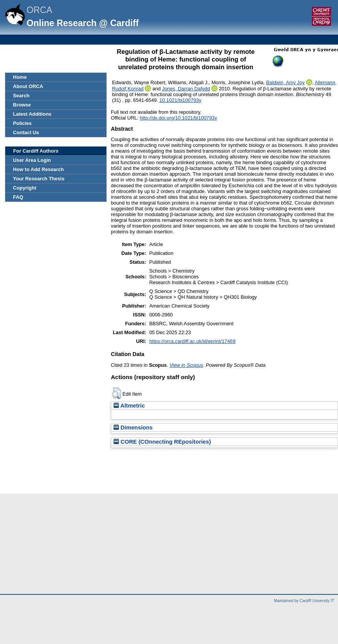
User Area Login (32, 160)
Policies (22, 123)
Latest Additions (32, 114)
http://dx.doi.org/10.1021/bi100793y (178, 118)
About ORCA (28, 86)
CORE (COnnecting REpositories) (162, 442)
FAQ (18, 197)
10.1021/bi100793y (180, 100)
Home (20, 77)
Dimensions (133, 428)
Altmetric (129, 406)
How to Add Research (38, 169)
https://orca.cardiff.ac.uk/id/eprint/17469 (192, 341)
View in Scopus (186, 365)
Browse (22, 105)
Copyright (25, 188)
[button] (116, 393)
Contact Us (26, 132)
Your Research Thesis (39, 179)
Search (21, 96)
